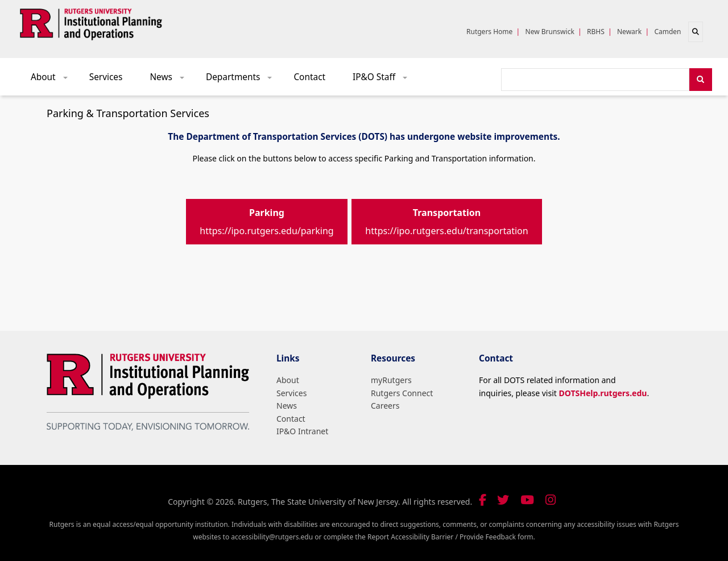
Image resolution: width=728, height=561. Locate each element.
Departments (243, 80)
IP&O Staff (384, 80)
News (171, 80)
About (53, 80)
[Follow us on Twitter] (503, 500)
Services (106, 77)
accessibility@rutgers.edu (272, 537)
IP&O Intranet (302, 431)
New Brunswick (550, 32)
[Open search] (696, 32)
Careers (385, 406)
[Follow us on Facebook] (483, 500)
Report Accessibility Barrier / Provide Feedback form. (451, 537)
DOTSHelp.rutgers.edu (603, 393)
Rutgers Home (489, 32)
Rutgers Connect (402, 393)
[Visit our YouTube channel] (527, 500)
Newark (629, 32)
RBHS (596, 32)
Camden (667, 32)
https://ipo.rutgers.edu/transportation (446, 222)
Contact (309, 77)
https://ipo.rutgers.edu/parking (266, 222)
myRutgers (391, 380)
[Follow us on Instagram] (551, 500)
